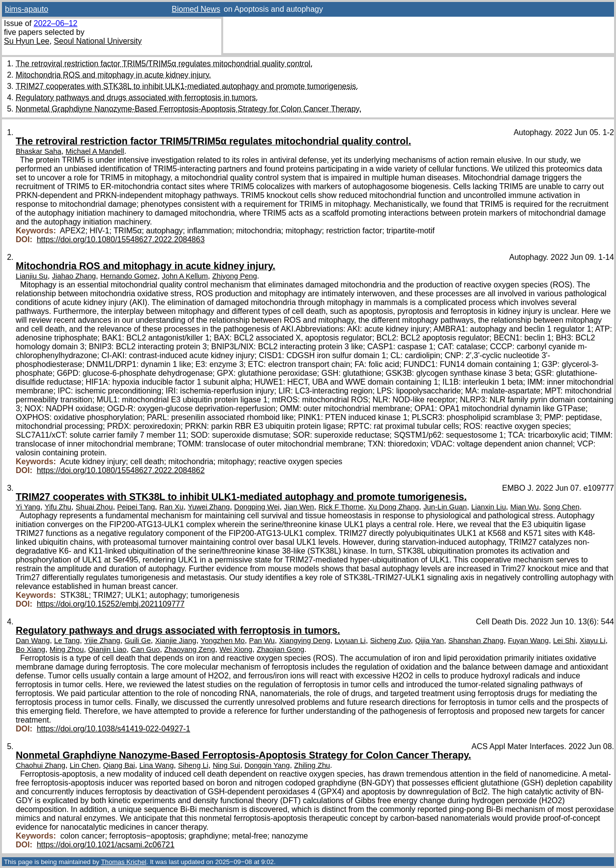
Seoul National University (98, 41)
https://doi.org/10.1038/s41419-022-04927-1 (114, 729)
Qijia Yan (429, 641)
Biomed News (196, 9)
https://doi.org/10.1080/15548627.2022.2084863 (121, 239)
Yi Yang (28, 507)
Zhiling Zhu (312, 765)
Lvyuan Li (350, 641)
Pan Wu (262, 641)
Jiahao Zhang (74, 276)
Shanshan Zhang (476, 641)
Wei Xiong (236, 649)
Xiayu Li (592, 641)
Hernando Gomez (129, 276)
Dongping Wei (257, 507)
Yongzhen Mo (223, 641)
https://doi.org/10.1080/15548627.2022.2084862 (121, 470)
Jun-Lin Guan (445, 507)
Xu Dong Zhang (394, 507)
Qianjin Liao (107, 649)
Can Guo (145, 649)
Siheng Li (193, 765)
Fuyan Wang (528, 641)
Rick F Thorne (341, 507)
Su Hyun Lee (27, 41)
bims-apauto (27, 9)
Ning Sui (227, 765)
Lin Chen (84, 765)
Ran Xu (171, 507)
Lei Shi (564, 641)
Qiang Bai (119, 765)
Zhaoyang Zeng (190, 649)
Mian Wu (525, 507)
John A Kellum (185, 276)
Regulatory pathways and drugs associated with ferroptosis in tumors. (137, 98)
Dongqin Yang (267, 765)
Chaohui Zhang (41, 765)
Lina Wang (156, 765)
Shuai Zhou (94, 507)
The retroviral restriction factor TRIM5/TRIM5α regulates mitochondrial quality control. (164, 64)
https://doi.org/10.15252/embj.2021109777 (111, 604)
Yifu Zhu (58, 507)
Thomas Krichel (123, 862)
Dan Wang (33, 641)
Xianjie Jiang (176, 641)
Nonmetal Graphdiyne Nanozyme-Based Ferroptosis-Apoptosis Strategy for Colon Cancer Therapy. (189, 109)
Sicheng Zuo (391, 641)
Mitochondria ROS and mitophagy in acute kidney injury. (113, 75)
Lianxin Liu (489, 507)
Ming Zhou (67, 649)
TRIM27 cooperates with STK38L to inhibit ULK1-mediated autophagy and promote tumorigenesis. (187, 86)
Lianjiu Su (32, 276)
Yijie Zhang (102, 641)
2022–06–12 (55, 23)
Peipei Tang (136, 507)
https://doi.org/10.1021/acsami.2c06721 (106, 845)
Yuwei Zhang (209, 507)
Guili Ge (137, 641)
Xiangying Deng (305, 641)
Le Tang (67, 641)
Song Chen (561, 507)
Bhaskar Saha (39, 151)
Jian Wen (299, 507)
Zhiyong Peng (235, 276)
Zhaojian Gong (280, 649)
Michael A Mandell (95, 151)
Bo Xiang (30, 649)
